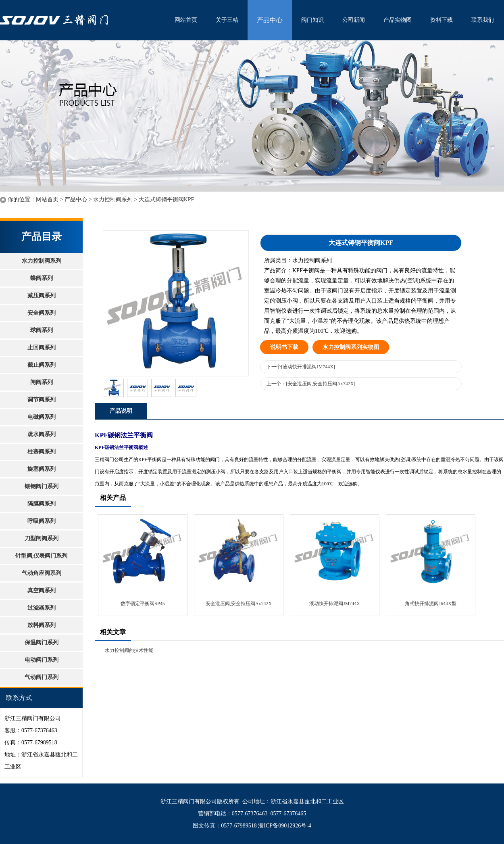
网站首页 (186, 20)
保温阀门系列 (42, 642)
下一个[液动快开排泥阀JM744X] (301, 367)
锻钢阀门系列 (42, 486)
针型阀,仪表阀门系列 (42, 556)
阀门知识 (312, 20)
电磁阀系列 (42, 417)
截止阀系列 (42, 365)
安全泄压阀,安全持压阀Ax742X (239, 604)
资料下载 (442, 20)
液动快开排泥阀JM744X (335, 604)
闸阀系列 (42, 382)
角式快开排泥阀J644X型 (430, 604)
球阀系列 (42, 330)
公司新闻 (354, 20)
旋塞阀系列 (42, 469)
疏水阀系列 (42, 434)
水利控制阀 (83, 20)
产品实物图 (398, 20)
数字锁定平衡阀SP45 (143, 604)
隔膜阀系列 (42, 504)
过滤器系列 (42, 608)
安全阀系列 (42, 313)
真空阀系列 (42, 590)
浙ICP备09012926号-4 (284, 826)
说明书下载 (284, 347)
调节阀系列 (42, 400)
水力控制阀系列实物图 (351, 347)
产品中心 (270, 20)
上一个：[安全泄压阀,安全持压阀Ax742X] (311, 384)
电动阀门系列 (42, 660)
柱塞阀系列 (42, 452)
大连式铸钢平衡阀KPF (167, 200)
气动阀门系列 (42, 677)
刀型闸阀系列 (42, 538)
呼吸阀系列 (42, 521)
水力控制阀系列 (113, 200)
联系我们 (483, 20)
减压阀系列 (42, 296)
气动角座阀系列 (42, 573)
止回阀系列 (42, 348)
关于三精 (227, 20)
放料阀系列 (42, 625)
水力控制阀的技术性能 (129, 650)
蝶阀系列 (42, 278)
